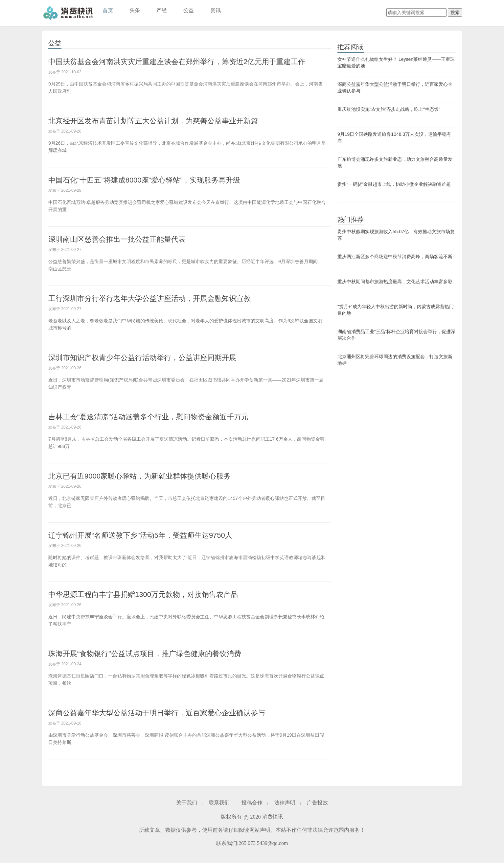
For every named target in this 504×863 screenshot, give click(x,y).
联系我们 (219, 803)
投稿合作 (252, 803)
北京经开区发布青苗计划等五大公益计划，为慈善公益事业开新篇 (153, 121)
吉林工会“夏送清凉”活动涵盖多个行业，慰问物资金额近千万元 (148, 417)
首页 (108, 10)
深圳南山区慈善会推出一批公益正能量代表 (117, 239)
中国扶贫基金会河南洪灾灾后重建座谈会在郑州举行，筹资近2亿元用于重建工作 (177, 62)
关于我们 (187, 803)
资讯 (216, 10)
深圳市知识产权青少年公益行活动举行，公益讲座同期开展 (142, 358)
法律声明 (285, 803)
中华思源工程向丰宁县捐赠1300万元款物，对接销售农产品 (143, 594)
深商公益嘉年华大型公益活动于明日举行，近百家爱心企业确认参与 (157, 713)
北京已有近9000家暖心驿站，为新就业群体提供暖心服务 (139, 476)
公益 (189, 10)
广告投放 (317, 803)
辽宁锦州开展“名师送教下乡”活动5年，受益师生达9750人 (140, 535)
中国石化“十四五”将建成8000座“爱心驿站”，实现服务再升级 (144, 180)
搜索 (455, 12)
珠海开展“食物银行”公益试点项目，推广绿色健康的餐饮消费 (145, 654)
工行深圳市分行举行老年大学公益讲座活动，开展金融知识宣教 (149, 298)
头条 (135, 10)
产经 (162, 10)
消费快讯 (68, 13)
